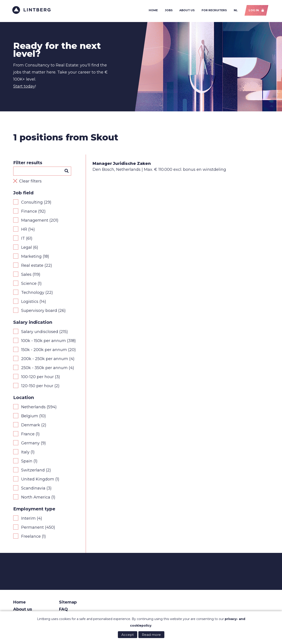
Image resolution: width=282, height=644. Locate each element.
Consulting (32, 203)
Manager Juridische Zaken (122, 165)
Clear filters (30, 182)
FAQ (63, 610)
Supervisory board (39, 312)
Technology (33, 294)
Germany (30, 444)
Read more (151, 635)
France (28, 435)
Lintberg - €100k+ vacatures (32, 10)
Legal (27, 248)
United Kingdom (38, 480)
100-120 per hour (37, 378)
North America (36, 498)
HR (24, 230)
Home (152, 11)
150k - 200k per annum (44, 351)
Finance (29, 212)
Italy (25, 453)
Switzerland (33, 471)
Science (29, 285)
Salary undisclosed (40, 333)
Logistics (30, 303)
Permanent (32, 528)
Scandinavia (33, 489)
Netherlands (33, 408)
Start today (24, 87)
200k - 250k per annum (45, 360)
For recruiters (213, 11)
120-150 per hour (37, 387)
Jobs (168, 11)
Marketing (31, 258)
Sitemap (68, 603)
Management (35, 221)
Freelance (31, 537)
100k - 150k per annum (44, 342)
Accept (128, 635)
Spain (27, 462)
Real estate (32, 267)
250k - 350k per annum (44, 369)
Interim (28, 519)
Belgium (30, 417)
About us (186, 11)
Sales (26, 276)
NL (235, 11)
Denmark (31, 426)
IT (23, 239)
